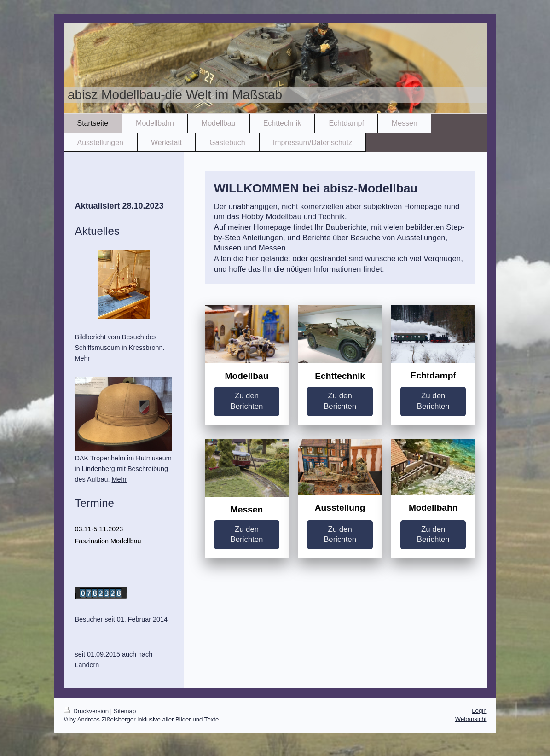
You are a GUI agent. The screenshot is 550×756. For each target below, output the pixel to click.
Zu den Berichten (247, 401)
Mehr (83, 358)
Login (479, 711)
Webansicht (471, 719)
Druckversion (87, 711)
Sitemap (125, 711)
